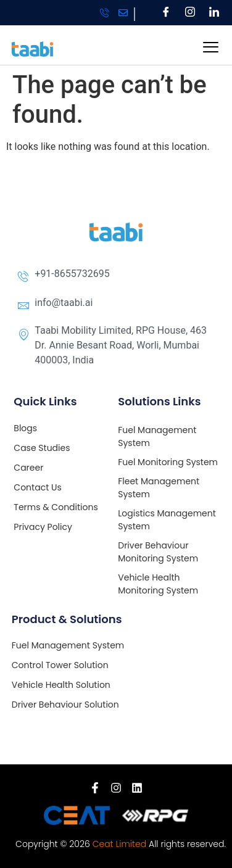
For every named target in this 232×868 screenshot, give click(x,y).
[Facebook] (166, 13)
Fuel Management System (157, 436)
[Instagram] (190, 13)
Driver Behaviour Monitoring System (158, 552)
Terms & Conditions (56, 507)
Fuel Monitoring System (168, 462)
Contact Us (37, 487)
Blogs (25, 428)
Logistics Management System (167, 520)
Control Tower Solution (60, 665)
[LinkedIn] (214, 13)
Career (28, 468)
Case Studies (42, 448)
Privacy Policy (43, 527)
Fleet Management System (159, 488)
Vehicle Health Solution (61, 685)
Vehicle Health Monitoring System (158, 584)
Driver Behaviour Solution (65, 705)
